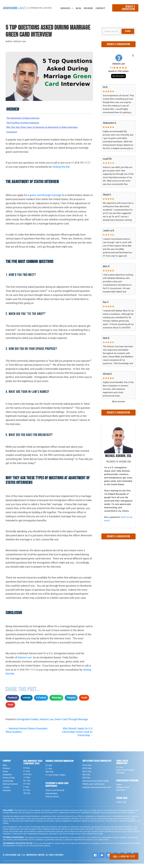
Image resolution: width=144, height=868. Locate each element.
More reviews (118, 402)
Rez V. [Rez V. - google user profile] (106, 302)
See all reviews (118, 76)
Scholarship (8, 785)
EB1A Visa (87, 770)
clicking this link (61, 171)
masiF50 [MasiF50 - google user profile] (107, 159)
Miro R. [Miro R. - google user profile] (106, 266)
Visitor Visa (121, 807)
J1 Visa (27, 782)
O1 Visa (27, 788)
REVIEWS (88, 8)
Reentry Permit (52, 801)
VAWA (119, 789)
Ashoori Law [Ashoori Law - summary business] (118, 64)
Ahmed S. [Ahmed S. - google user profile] (108, 374)
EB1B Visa (87, 773)
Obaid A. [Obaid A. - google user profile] (107, 195)
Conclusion (13, 136)
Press (5, 776)
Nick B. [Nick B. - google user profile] (106, 338)
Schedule (7, 795)
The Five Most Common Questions (26, 123)
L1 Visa (49, 773)
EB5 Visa (49, 776)
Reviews (6, 773)
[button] (128, 31)
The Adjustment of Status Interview (26, 118)
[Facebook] (95, 860)
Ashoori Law (25, 662)
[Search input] (111, 31)
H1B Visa (27, 779)
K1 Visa (120, 772)
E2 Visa (49, 770)
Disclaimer (7, 779)
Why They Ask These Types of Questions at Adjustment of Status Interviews (43, 130)
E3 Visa (27, 772)
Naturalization (52, 798)
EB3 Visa (86, 782)
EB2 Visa (86, 779)
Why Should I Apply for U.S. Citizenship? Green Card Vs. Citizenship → (77, 736)
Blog (5, 770)
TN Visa (27, 798)
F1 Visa (27, 776)
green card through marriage (45, 200)
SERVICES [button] (67, 8)
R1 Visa (27, 794)
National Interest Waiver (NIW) (96, 785)
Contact (6, 792)
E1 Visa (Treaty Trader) (55, 779)
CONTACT (100, 8)
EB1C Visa (87, 776)
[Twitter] (102, 860)
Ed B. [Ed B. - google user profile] (105, 87)
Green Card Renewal (55, 795)
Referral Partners (10, 789)
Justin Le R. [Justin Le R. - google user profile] (109, 231)
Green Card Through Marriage (71, 724)
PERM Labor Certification (93, 789)
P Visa (26, 791)
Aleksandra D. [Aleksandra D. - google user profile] (110, 123)
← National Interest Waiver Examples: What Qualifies (27, 734)
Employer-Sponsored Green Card (97, 792)
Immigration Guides (28, 724)
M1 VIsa (27, 785)
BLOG (79, 8)
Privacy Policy (9, 782)
